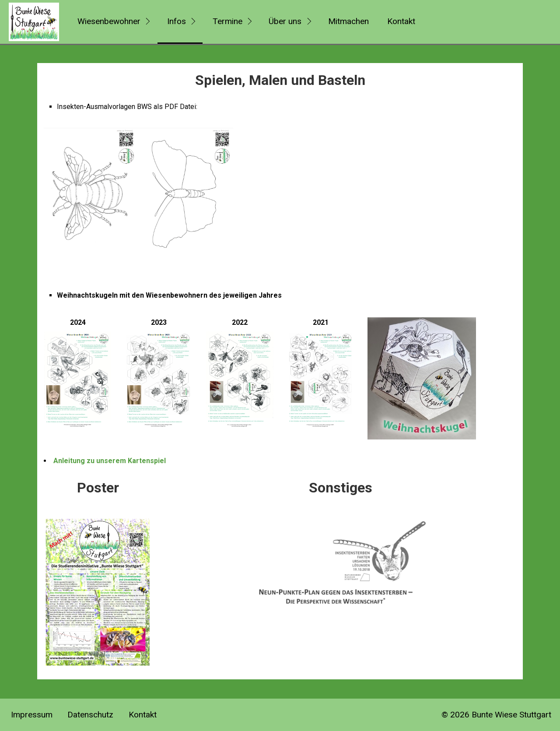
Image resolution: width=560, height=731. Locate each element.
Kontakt (401, 21)
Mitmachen (348, 21)
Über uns (285, 21)
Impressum (32, 715)
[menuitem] (112, 22)
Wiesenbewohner (109, 21)
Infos (177, 21)
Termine (227, 21)
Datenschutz (90, 715)
